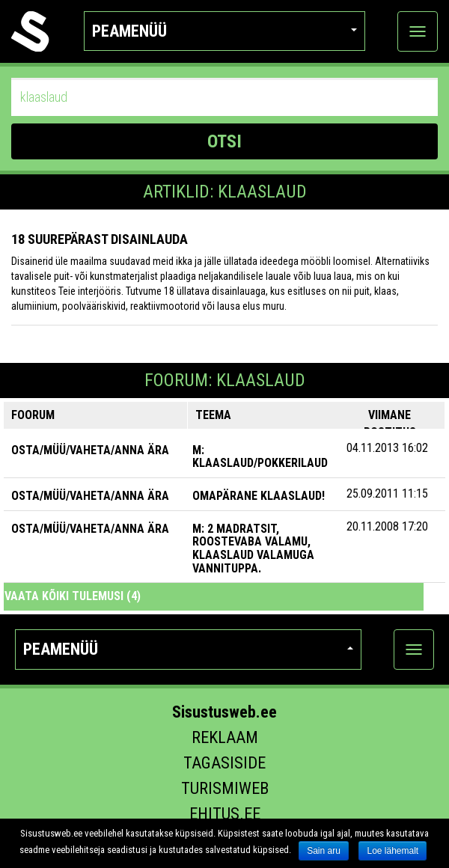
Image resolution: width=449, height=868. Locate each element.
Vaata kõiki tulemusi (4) (73, 596)
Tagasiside (224, 763)
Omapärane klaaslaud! (259, 496)
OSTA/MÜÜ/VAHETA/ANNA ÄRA (90, 450)
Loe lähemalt (393, 851)
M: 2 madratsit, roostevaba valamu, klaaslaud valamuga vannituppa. (253, 548)
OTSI (224, 141)
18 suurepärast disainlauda (100, 239)
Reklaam (225, 737)
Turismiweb (225, 788)
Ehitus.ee (225, 814)
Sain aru (324, 851)
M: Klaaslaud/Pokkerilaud (260, 457)
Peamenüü (225, 31)
